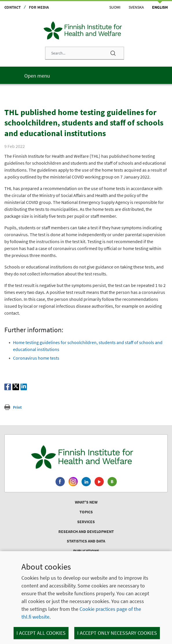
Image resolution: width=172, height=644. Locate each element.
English (160, 7)
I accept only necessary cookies (117, 633)
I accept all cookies (41, 633)
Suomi (115, 7)
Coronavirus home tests (36, 358)
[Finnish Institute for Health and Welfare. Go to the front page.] (86, 457)
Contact (13, 7)
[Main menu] (86, 75)
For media (39, 7)
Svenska (136, 7)
